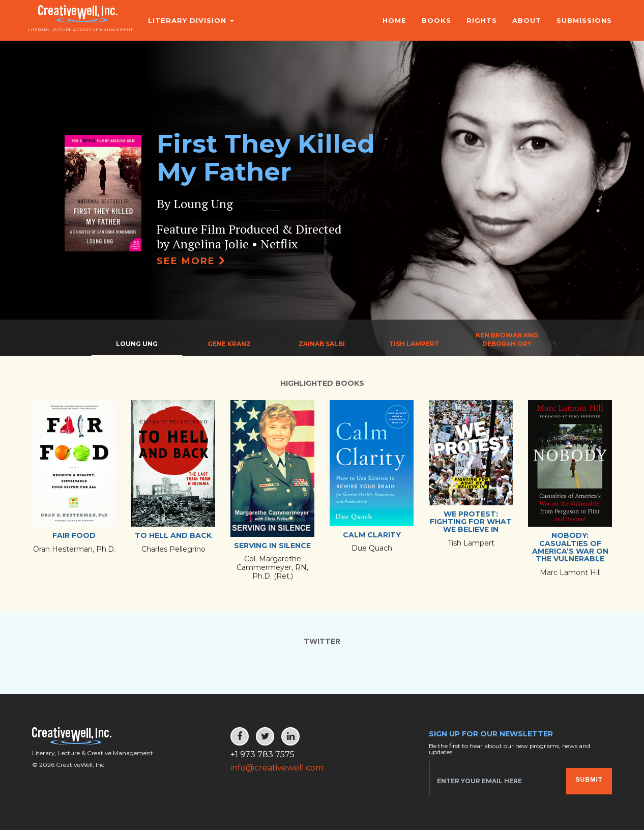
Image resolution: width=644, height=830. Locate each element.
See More (192, 261)
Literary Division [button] (185, 20)
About (527, 20)
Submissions (584, 20)
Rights (482, 20)
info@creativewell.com (277, 768)
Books (436, 20)
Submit (589, 780)
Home (394, 20)
